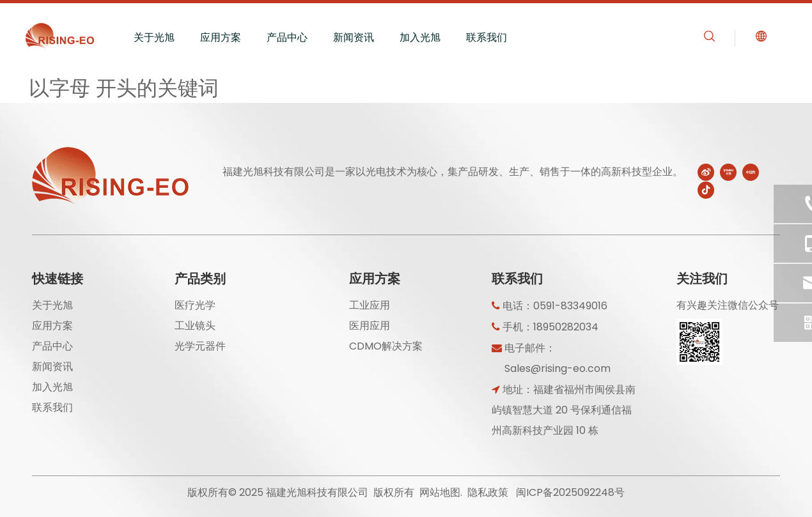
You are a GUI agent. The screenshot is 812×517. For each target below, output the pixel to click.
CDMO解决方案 (386, 346)
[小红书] (751, 172)
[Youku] (728, 172)
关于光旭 (154, 37)
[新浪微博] (706, 172)
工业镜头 (195, 326)
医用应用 (370, 326)
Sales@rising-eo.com (558, 368)
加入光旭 (420, 37)
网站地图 (440, 492)
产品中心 (287, 37)
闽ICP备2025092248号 (570, 492)
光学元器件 (200, 346)
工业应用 (370, 305)
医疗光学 (195, 305)
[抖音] (706, 190)
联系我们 (487, 37)
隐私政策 (488, 492)
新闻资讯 (354, 37)
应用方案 (221, 37)
